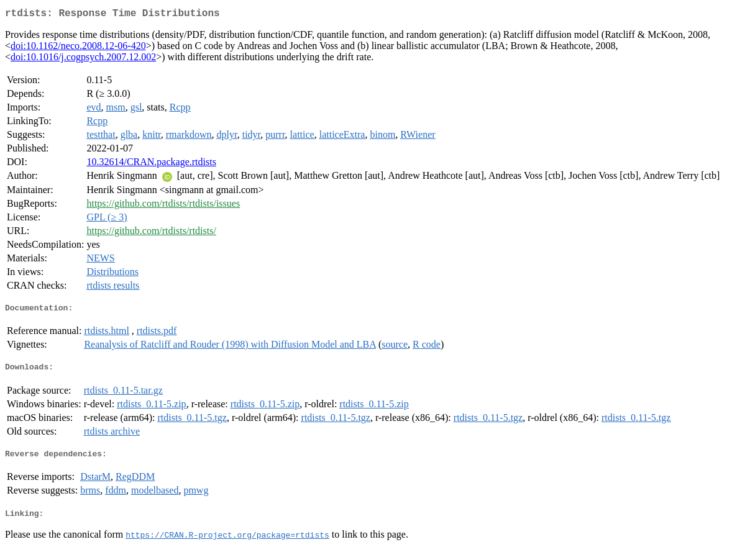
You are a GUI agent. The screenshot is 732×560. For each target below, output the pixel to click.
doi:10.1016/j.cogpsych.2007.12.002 (83, 59)
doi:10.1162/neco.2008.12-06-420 (78, 48)
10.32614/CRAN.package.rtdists (151, 164)
